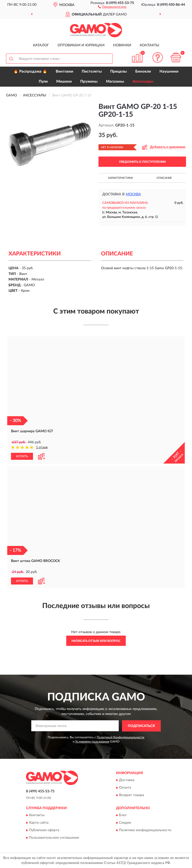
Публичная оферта (44, 830)
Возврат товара (131, 795)
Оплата (125, 788)
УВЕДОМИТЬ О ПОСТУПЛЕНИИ (142, 162)
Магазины (115, 82)
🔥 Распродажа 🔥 (30, 71)
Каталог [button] (41, 45)
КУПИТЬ (22, 456)
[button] (112, 7)
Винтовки (64, 71)
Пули (43, 82)
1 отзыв (42, 447)
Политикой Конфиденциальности (120, 737)
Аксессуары (143, 82)
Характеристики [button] (120, 178)
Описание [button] (164, 178)
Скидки (125, 823)
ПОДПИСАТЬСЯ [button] (141, 726)
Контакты (149, 45)
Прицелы (118, 71)
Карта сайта (39, 823)
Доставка (127, 780)
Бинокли (143, 71)
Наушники (169, 71)
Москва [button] (133, 194)
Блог (123, 815)
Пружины (89, 82)
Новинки (122, 45)
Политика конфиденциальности (145, 830)
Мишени (64, 82)
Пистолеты (92, 71)
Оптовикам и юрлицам (81, 45)
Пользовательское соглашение (54, 838)
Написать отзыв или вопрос (96, 641)
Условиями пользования (92, 742)
